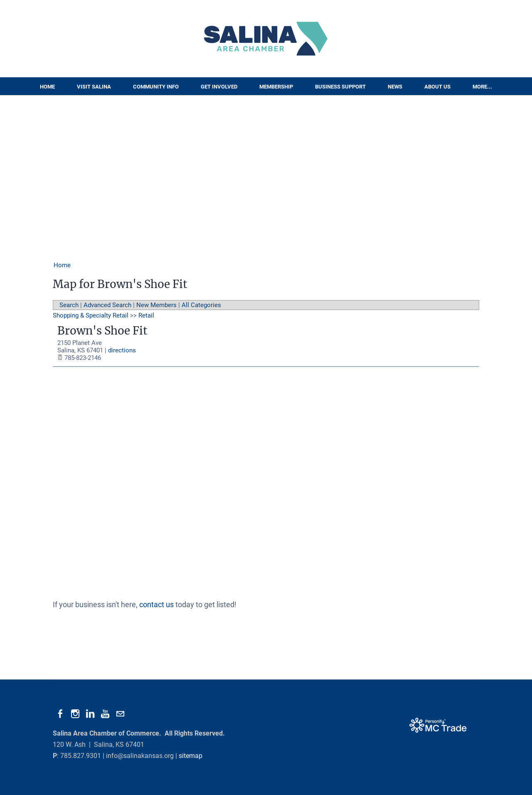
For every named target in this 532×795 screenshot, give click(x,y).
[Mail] (120, 714)
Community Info (156, 87)
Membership (276, 87)
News (395, 87)
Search (69, 305)
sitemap (191, 756)
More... (482, 87)
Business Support (340, 87)
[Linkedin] (90, 714)
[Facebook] (60, 714)
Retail (146, 315)
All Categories (201, 305)
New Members (156, 305)
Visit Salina (94, 87)
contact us (156, 604)
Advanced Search (107, 305)
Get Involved (219, 87)
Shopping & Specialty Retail (91, 315)
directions (122, 350)
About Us (437, 87)
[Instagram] (75, 714)
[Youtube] (105, 714)
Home (47, 87)
